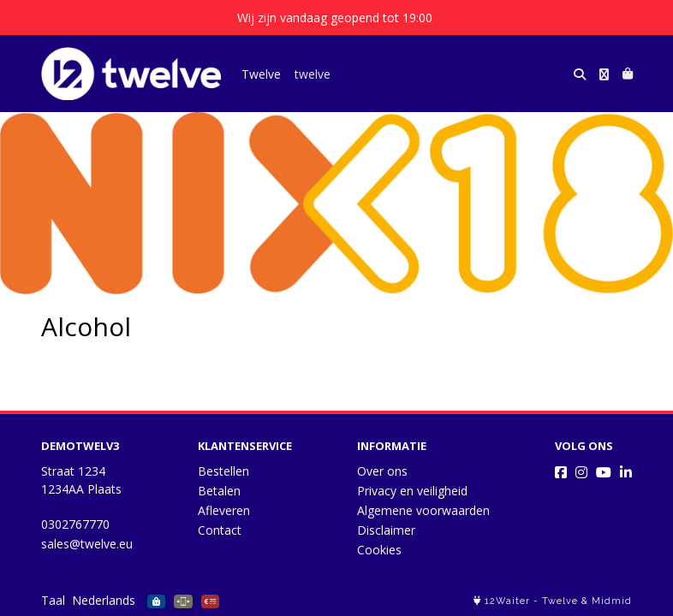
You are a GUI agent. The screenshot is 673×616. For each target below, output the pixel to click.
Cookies (379, 550)
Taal (53, 600)
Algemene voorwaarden (423, 510)
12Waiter (507, 601)
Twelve (261, 74)
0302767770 (75, 524)
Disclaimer (386, 530)
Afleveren (224, 510)
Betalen (219, 491)
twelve (313, 74)
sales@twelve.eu (87, 544)
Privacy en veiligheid (412, 491)
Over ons (382, 471)
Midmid (612, 601)
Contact (220, 530)
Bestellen (223, 471)
